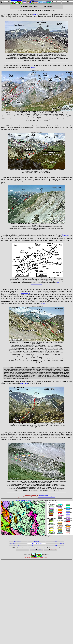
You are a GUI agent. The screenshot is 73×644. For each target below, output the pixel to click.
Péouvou (34, 67)
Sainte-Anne (24, 383)
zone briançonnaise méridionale (46, 497)
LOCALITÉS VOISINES (36, 544)
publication (58, 537)
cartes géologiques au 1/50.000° (24, 500)
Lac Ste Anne (12, 544)
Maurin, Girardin (18, 546)
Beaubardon (66, 235)
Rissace (55, 541)
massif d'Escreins (43, 495)
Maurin (35, 14)
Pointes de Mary (55, 546)
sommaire (47, 550)
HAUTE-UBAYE (24, 550)
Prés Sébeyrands (18, 541)
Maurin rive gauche (37, 546)
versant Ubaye (25, 293)
